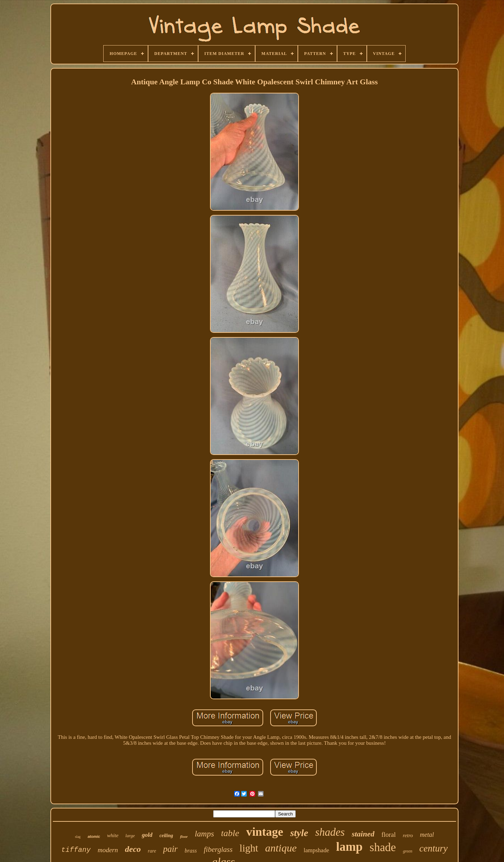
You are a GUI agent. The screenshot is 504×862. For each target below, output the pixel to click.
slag (78, 837)
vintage (265, 832)
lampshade (317, 850)
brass (191, 851)
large (130, 836)
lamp (349, 847)
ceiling (166, 836)
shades (330, 832)
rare (152, 851)
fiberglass (218, 849)
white (113, 835)
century (433, 848)
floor (184, 836)
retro (408, 835)
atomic (94, 836)
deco (133, 849)
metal (427, 835)
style (299, 833)
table (230, 833)
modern (108, 850)
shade (383, 847)
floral (389, 835)
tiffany (76, 850)
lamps (204, 834)
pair (170, 849)
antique (281, 848)
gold (147, 835)
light (249, 848)
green (408, 851)
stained (363, 834)
